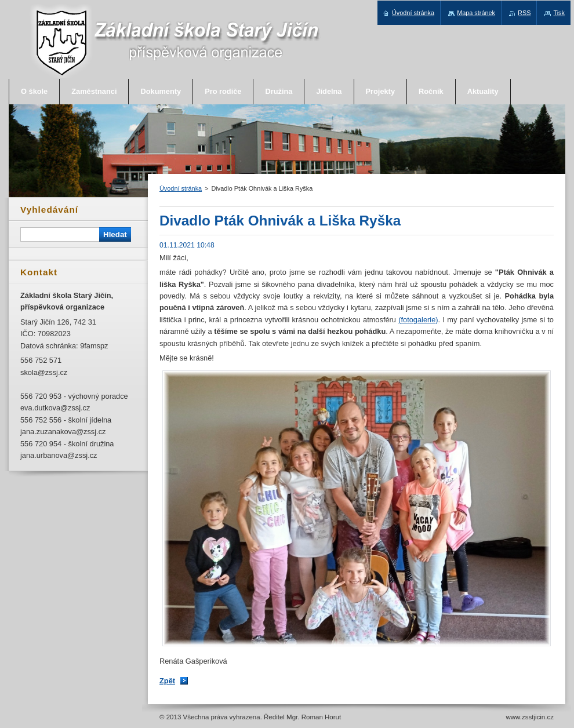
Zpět (167, 681)
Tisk (559, 13)
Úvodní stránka (181, 188)
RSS (524, 13)
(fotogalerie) (418, 320)
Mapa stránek (476, 13)
